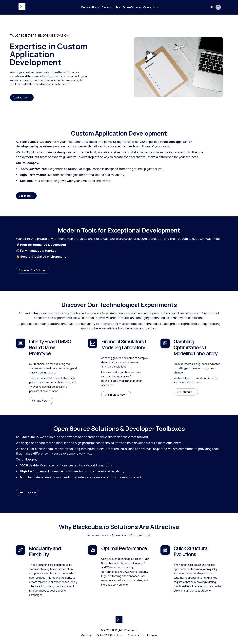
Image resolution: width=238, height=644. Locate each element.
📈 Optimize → (186, 392)
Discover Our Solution (33, 270)
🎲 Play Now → (41, 401)
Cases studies (111, 7)
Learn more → (28, 492)
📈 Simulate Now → (116, 395)
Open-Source (132, 7)
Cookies (86, 635)
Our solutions (90, 7)
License (152, 635)
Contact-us (151, 7)
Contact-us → (22, 97)
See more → (26, 196)
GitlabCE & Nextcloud (110, 635)
